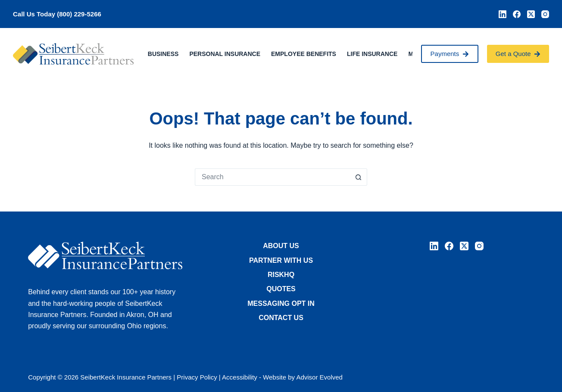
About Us (281, 246)
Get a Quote (518, 54)
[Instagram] (545, 14)
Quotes (281, 289)
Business (163, 54)
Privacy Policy (197, 377)
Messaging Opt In (281, 303)
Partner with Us (281, 260)
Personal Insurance (225, 54)
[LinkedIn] (503, 14)
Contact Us (281, 318)
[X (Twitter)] (531, 14)
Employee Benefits (304, 54)
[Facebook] (517, 14)
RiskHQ (281, 275)
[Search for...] (272, 177)
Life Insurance (372, 54)
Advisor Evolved (319, 377)
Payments (450, 54)
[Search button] (359, 177)
